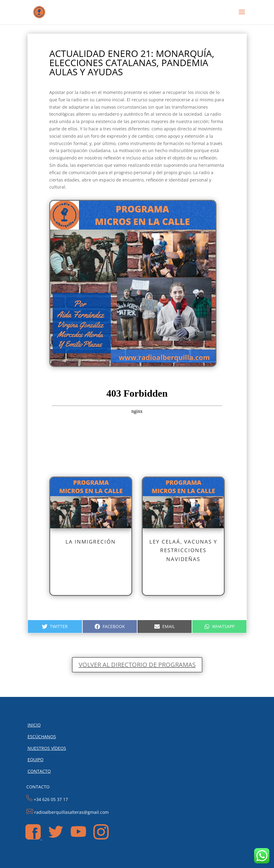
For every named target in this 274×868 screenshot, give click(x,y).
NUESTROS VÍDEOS (47, 748)
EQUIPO (36, 760)
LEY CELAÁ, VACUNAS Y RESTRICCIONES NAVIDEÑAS (183, 550)
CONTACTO (39, 771)
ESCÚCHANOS (42, 737)
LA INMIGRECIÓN (91, 542)
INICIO (34, 725)
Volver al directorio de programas (137, 665)
